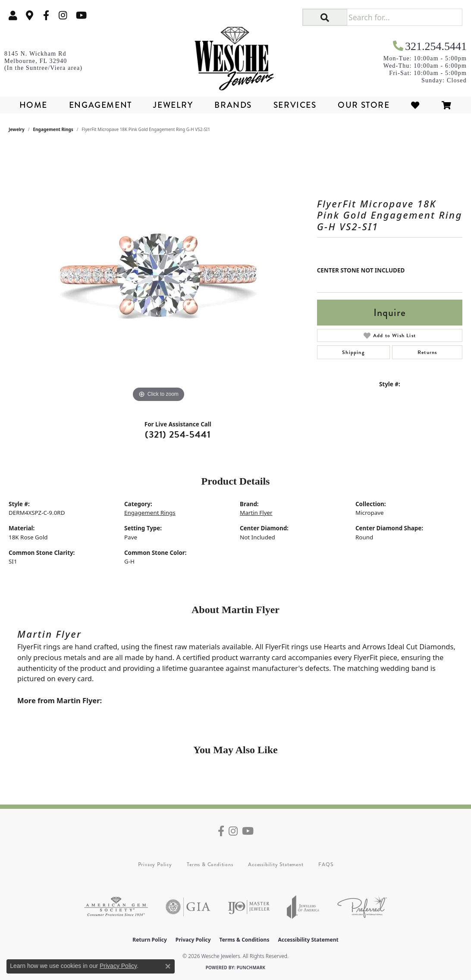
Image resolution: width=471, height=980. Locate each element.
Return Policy (150, 940)
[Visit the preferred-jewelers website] (362, 907)
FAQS (326, 864)
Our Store (364, 105)
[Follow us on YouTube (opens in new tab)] (81, 15)
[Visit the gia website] (188, 907)
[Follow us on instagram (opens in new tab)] (63, 15)
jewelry (17, 129)
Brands (233, 105)
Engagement (100, 105)
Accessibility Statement (276, 864)
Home (33, 105)
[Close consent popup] (168, 966)
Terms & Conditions (210, 864)
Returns (427, 352)
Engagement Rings (53, 129)
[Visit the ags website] (116, 907)
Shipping (353, 352)
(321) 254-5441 (178, 434)
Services (295, 105)
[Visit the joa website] (303, 907)
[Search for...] (404, 17)
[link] (30, 15)
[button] (13, 15)
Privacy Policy (155, 864)
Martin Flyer (256, 513)
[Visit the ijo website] (249, 907)
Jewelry (173, 105)
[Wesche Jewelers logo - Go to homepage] (236, 56)
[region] (158, 275)
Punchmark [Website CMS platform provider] (251, 967)
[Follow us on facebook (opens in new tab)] (46, 15)
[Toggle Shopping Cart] (447, 105)
